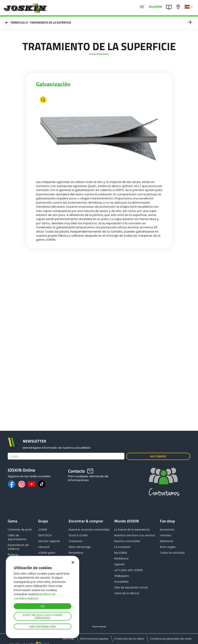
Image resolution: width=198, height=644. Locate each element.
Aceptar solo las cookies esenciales (43, 616)
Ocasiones (76, 541)
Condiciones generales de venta (171, 639)
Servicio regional (49, 541)
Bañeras (13, 555)
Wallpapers (122, 576)
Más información (43, 627)
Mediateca (121, 559)
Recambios (76, 553)
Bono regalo (168, 547)
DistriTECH (45, 535)
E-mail (14, 456)
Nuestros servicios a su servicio (135, 535)
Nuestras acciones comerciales (89, 530)
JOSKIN (43, 530)
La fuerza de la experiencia (132, 530)
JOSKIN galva (47, 553)
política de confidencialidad (35, 596)
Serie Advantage (80, 547)
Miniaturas (167, 541)
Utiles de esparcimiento (17, 537)
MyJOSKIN (155, 6)
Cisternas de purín (20, 530)
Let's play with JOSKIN (128, 570)
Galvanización (53, 84)
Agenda (119, 564)
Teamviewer (99, 627)
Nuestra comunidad (127, 541)
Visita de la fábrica (127, 593)
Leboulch (44, 547)
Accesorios (167, 530)
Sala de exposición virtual (131, 588)
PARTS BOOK (170, 7)
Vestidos (166, 535)
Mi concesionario (179, 7)
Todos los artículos (172, 553)
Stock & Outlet (78, 535)
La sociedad (122, 547)
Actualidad (121, 582)
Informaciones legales (94, 639)
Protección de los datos (129, 639)
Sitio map (68, 639)
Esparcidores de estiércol (18, 547)
